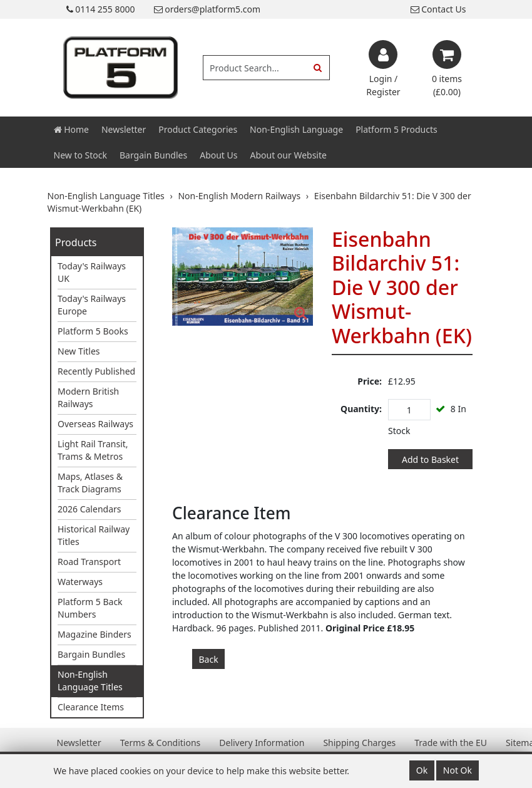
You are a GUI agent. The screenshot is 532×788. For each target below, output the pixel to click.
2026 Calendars (90, 509)
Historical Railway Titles (94, 535)
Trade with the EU (451, 743)
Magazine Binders (95, 634)
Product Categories (198, 129)
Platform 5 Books (93, 331)
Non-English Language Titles (90, 681)
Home (71, 129)
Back (209, 659)
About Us (218, 155)
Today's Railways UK (92, 272)
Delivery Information (262, 743)
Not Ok (458, 770)
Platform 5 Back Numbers (90, 608)
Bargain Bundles (153, 155)
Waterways (80, 582)
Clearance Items (91, 707)
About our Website (289, 155)
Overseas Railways (95, 424)
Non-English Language (296, 129)
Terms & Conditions (161, 743)
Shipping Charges (359, 743)
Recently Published (96, 371)
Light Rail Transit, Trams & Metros (93, 450)
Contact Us (438, 9)
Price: (370, 381)
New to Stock (80, 155)
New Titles (79, 351)
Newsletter (124, 129)
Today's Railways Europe (92, 305)
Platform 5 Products (396, 129)
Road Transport (89, 562)
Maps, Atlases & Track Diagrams (90, 483)
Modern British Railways (88, 397)
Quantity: (361, 409)
